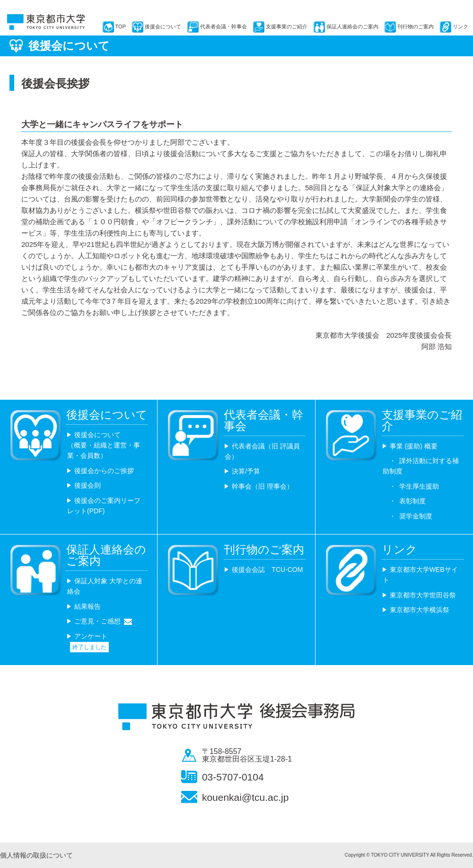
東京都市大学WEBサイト (420, 575)
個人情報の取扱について (36, 855)
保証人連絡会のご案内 (352, 26)
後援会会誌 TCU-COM (267, 570)
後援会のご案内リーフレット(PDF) (104, 506)
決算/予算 (246, 471)
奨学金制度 (416, 516)
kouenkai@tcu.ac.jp (245, 797)
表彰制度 (412, 501)
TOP (121, 26)
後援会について (163, 26)
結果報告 (88, 606)
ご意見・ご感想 (97, 621)
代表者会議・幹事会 (223, 26)
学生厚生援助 (419, 486)
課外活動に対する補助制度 (421, 466)
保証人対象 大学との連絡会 (105, 586)
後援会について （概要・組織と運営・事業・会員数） (104, 445)
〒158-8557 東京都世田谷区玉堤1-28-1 (247, 755)
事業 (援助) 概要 (414, 446)
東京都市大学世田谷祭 (423, 595)
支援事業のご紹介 (287, 26)
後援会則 (88, 485)
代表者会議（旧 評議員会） (262, 451)
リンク (460, 26)
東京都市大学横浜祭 (420, 610)
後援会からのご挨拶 (104, 471)
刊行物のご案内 (416, 26)
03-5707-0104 (233, 777)
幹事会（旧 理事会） (263, 486)
